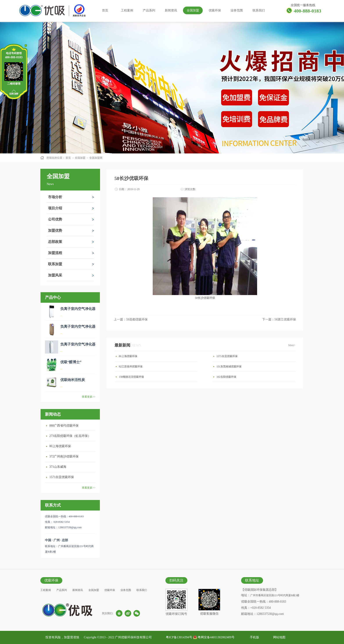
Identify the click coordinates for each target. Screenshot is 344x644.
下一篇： (279, 319)
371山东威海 (58, 467)
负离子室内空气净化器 (78, 309)
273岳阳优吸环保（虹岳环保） (70, 436)
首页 (105, 10)
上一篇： (131, 319)
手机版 (254, 637)
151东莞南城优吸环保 (229, 366)
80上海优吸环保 (60, 446)
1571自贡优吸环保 (62, 477)
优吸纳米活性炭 (73, 380)
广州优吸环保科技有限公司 (133, 637)
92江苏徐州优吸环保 (131, 366)
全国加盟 (80, 158)
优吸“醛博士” (71, 362)
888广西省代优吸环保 (64, 426)
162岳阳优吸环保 (226, 377)
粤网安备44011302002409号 (216, 637)
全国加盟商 (96, 158)
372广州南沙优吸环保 (64, 456)
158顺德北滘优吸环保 (131, 377)
